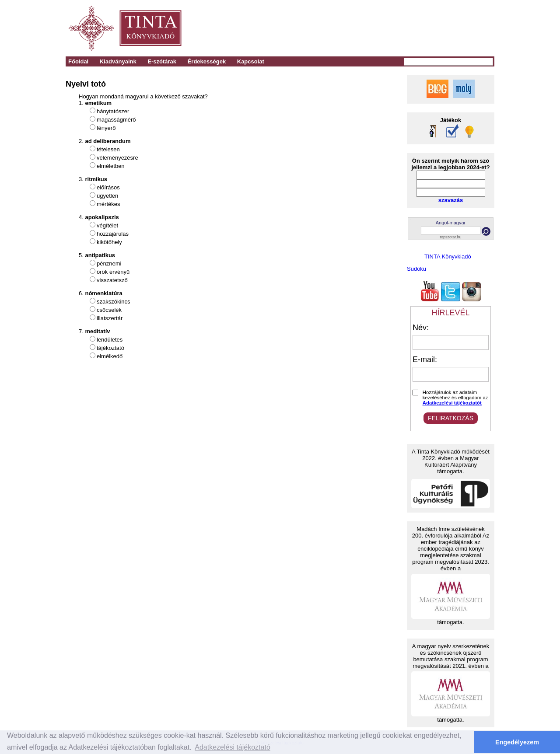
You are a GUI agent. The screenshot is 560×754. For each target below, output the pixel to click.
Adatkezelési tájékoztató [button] (233, 747)
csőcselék (109, 310)
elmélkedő (110, 356)
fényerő (106, 128)
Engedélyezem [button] (517, 742)
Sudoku (416, 269)
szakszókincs (114, 302)
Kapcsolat (251, 61)
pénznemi (109, 264)
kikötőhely (109, 242)
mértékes (108, 204)
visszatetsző (112, 280)
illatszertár (110, 318)
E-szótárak (162, 61)
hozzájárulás (113, 234)
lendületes (110, 340)
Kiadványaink (118, 61)
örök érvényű (113, 272)
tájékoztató (110, 348)
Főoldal (78, 61)
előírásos (108, 187)
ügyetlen (107, 196)
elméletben (111, 166)
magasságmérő (116, 120)
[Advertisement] (373, 28)
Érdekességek (207, 61)
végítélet (107, 225)
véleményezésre (117, 158)
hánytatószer (113, 111)
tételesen (108, 149)
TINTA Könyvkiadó (448, 257)
